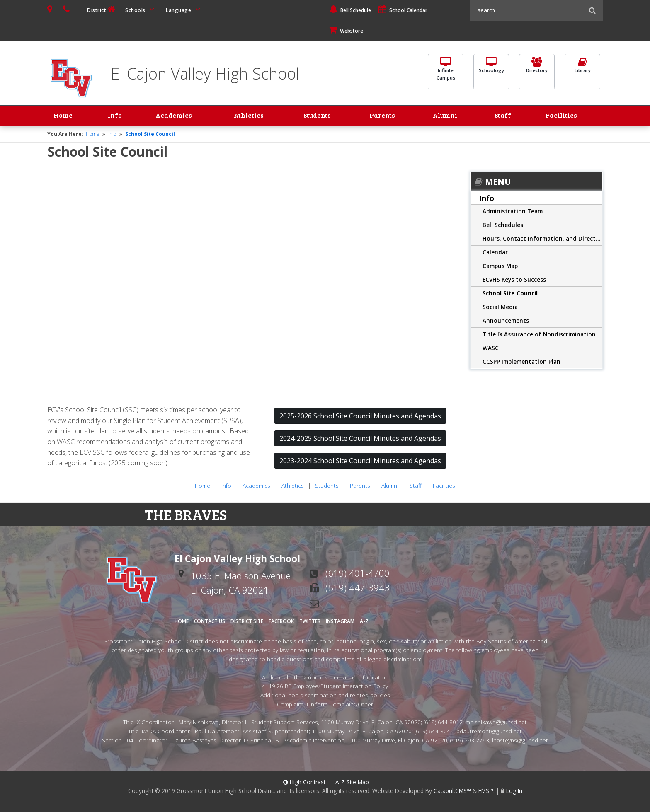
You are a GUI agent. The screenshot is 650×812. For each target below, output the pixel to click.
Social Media (500, 308)
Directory (537, 71)
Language (184, 9)
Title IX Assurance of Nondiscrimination (539, 335)
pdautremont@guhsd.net (489, 732)
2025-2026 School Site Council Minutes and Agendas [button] (360, 417)
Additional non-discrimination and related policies (325, 696)
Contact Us (210, 622)
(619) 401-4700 (358, 574)
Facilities (562, 116)
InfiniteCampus (446, 75)
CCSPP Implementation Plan (521, 362)
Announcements (506, 321)
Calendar (495, 253)
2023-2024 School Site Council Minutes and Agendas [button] (360, 462)
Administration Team (513, 212)
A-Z (364, 622)
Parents (385, 116)
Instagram (340, 622)
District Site (247, 622)
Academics (168, 116)
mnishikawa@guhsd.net (496, 723)
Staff (506, 116)
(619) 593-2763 (470, 741)
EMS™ (486, 792)
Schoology (491, 71)
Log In (514, 792)
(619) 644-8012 (443, 723)
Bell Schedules (503, 226)
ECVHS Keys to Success (514, 280)
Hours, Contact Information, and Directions (542, 239)
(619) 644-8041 (434, 732)
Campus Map (500, 267)
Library (582, 71)
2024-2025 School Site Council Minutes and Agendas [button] (360, 440)
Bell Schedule (350, 10)
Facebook (281, 622)
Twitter (310, 622)
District (102, 9)
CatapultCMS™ (452, 792)
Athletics (247, 116)
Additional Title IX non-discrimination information (325, 678)
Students (318, 116)
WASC (491, 349)
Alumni (449, 116)
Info (113, 116)
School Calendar (403, 10)
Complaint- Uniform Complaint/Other (325, 705)
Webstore (346, 31)
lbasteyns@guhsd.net (520, 741)
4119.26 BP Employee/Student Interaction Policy (325, 687)
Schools (141, 9)
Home (65, 116)
